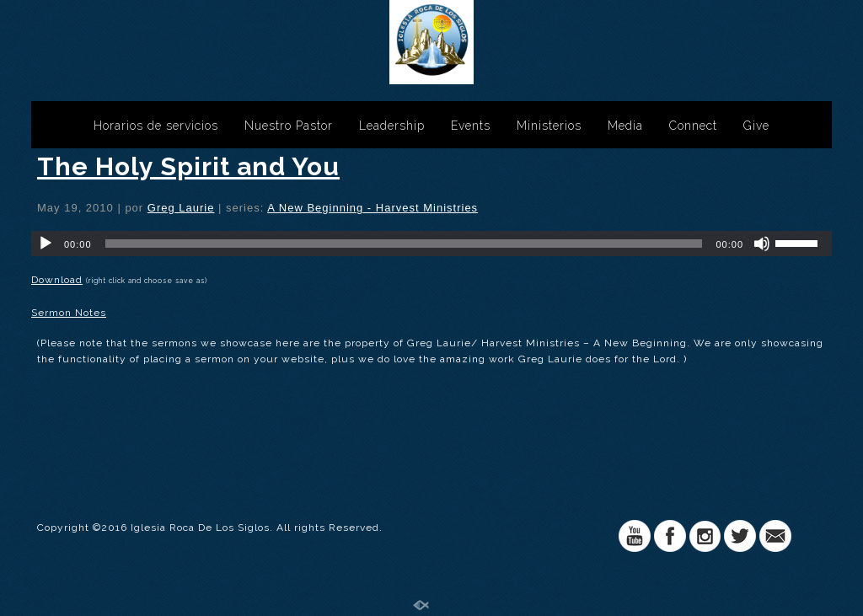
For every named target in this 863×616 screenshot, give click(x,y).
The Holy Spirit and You (188, 166)
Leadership (392, 126)
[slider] (404, 244)
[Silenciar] (762, 244)
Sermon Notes (69, 313)
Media (625, 126)
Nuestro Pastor (289, 126)
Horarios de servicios (156, 126)
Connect (693, 126)
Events (471, 126)
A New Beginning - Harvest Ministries (373, 208)
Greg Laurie (181, 208)
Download (57, 280)
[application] (431, 244)
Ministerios (549, 126)
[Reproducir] (46, 244)
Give (756, 126)
